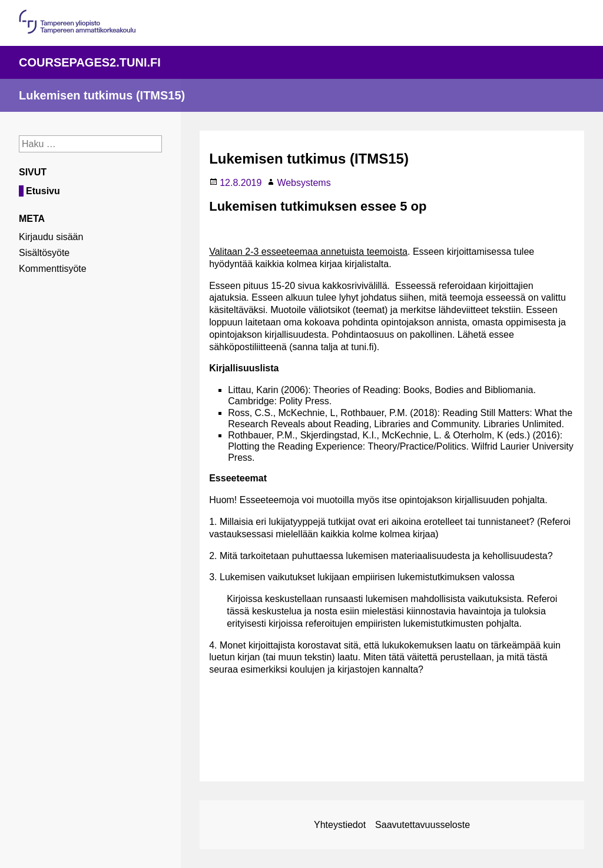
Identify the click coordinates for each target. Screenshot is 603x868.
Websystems (304, 183)
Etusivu (43, 191)
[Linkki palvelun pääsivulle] (301, 62)
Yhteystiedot (340, 825)
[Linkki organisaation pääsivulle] (77, 31)
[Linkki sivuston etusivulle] (301, 95)
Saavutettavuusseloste (423, 825)
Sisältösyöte (44, 253)
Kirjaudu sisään (51, 237)
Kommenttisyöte (53, 269)
